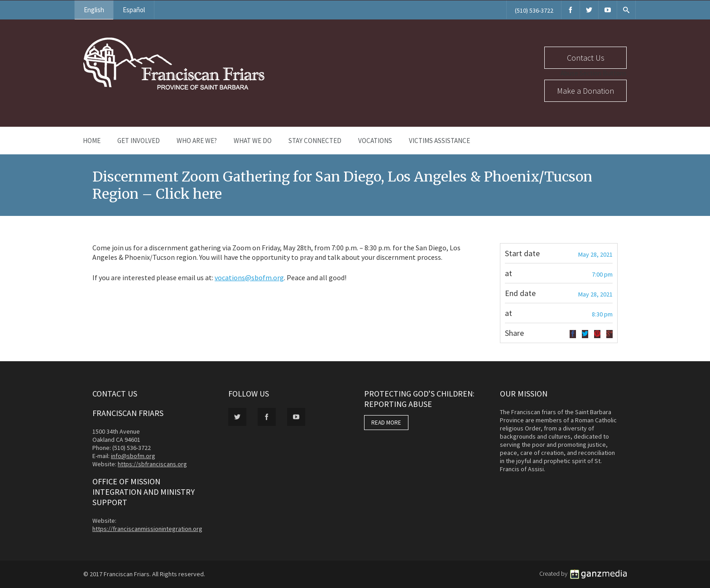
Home (92, 141)
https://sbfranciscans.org (152, 464)
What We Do (253, 141)
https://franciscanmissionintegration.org (147, 529)
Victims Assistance (439, 141)
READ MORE (386, 423)
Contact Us (586, 58)
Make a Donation (585, 91)
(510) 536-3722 (534, 10)
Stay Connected (315, 141)
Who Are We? (197, 141)
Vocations (375, 141)
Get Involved (139, 141)
